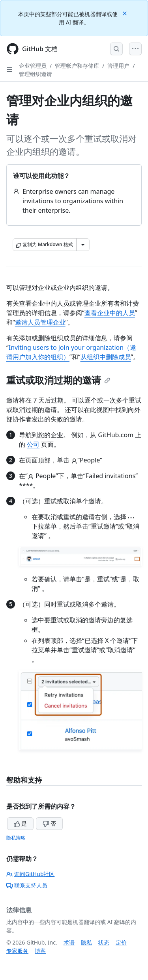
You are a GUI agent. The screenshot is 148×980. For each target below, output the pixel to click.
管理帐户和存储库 (77, 66)
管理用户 (118, 66)
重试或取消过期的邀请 (58, 380)
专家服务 (17, 951)
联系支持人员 (27, 885)
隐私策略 (16, 838)
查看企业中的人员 (110, 313)
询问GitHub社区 (31, 874)
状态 (104, 942)
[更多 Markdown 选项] (83, 245)
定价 (121, 942)
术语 (69, 942)
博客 (40, 951)
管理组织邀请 (36, 74)
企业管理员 (33, 66)
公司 (33, 444)
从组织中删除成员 (106, 357)
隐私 (86, 942)
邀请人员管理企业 (40, 322)
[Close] (126, 13)
